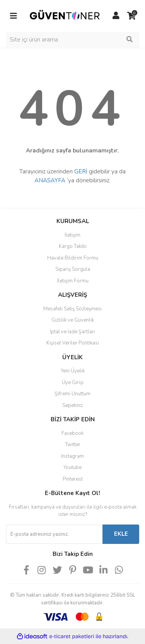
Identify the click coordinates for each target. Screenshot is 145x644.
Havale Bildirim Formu (73, 258)
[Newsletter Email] (54, 534)
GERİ (81, 171)
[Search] (72, 40)
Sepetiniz (72, 405)
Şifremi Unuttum (72, 394)
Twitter (73, 445)
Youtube (72, 467)
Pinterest (73, 479)
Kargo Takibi (73, 246)
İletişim (72, 235)
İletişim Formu (73, 281)
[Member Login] (116, 16)
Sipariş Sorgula (73, 269)
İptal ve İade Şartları (72, 332)
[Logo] (65, 16)
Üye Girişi (73, 383)
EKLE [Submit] (121, 534)
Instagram (72, 456)
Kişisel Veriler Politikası (73, 343)
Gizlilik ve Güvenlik (73, 320)
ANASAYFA (50, 180)
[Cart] (131, 16)
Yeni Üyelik (73, 371)
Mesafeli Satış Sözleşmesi (72, 309)
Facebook (72, 433)
